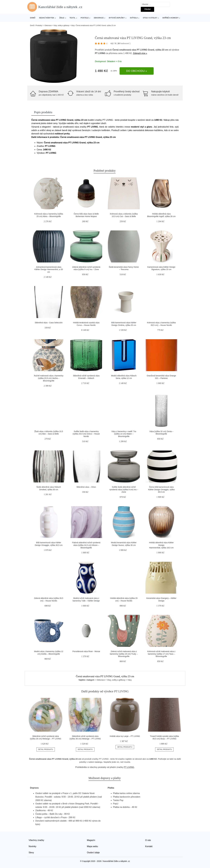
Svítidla (134, 18)
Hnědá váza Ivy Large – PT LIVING (125, 736)
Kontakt (149, 846)
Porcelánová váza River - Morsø (86, 651)
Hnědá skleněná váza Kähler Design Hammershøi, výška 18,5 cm (161, 545)
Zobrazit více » (140, 53)
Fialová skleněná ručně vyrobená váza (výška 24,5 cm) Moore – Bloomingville (86, 545)
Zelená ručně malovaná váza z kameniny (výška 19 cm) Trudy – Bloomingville (124, 654)
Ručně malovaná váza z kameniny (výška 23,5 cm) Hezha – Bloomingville (49, 378)
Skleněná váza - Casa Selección (49, 323)
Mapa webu (92, 846)
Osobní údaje (93, 853)
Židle (62, 18)
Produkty (39, 25)
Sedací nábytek (47, 18)
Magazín (91, 840)
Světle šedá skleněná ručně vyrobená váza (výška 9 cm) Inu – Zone (124, 489)
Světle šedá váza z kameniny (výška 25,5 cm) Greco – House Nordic (86, 434)
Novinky (32, 846)
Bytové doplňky (117, 18)
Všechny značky (36, 840)
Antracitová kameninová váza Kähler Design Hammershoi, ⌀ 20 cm (49, 269)
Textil (72, 18)
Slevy (31, 853)
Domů (33, 18)
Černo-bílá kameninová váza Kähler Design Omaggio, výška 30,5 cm (161, 489)
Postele (85, 18)
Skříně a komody (170, 18)
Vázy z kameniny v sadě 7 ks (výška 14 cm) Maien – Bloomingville (124, 434)
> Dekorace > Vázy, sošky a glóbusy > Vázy (59, 25)
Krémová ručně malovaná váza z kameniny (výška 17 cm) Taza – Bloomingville (161, 654)
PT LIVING (100, 53)
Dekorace (99, 18)
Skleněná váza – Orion (86, 487)
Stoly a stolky (150, 18)
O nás (148, 840)
